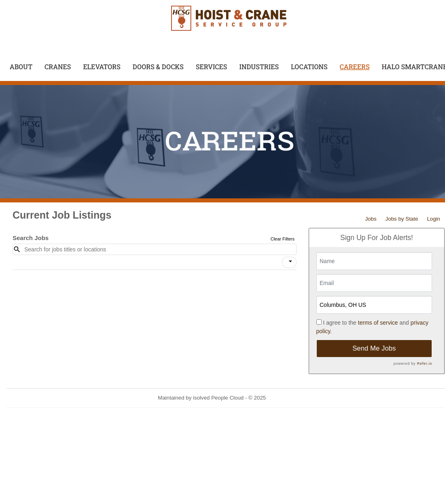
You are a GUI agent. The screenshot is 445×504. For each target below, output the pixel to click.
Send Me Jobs (374, 348)
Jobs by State (402, 219)
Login (433, 219)
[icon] (290, 262)
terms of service (378, 323)
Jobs (371, 219)
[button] (289, 262)
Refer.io (425, 364)
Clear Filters (283, 239)
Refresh (290, 398)
